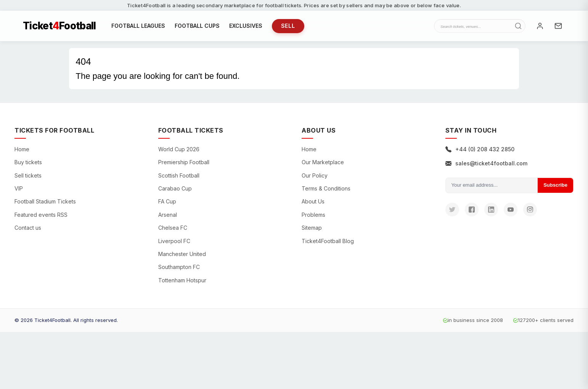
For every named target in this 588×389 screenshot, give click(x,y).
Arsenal (168, 215)
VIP (19, 188)
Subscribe (555, 185)
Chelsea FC (173, 228)
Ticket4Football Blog (328, 241)
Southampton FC (179, 267)
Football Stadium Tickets (45, 201)
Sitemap (312, 228)
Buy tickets (28, 162)
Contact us (28, 228)
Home (22, 149)
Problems (313, 215)
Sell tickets (28, 175)
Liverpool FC (174, 241)
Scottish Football (179, 175)
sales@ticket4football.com (486, 163)
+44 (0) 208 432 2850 (480, 149)
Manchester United (182, 254)
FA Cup (167, 201)
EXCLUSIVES (246, 26)
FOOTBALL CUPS (197, 26)
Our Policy (315, 175)
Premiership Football (184, 162)
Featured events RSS (41, 215)
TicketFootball (59, 26)
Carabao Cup (175, 188)
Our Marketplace (323, 162)
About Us (313, 201)
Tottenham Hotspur (182, 280)
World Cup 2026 (179, 149)
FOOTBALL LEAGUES (138, 26)
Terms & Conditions (326, 188)
